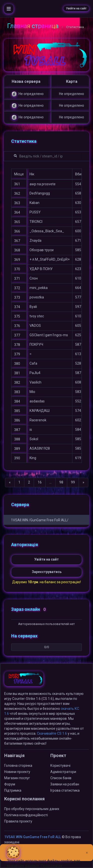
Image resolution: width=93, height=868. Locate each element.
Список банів (61, 778)
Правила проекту (18, 821)
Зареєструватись (47, 572)
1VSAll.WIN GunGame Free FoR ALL (33, 837)
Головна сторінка (18, 766)
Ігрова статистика (65, 790)
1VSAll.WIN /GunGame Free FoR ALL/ (40, 520)
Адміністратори (63, 772)
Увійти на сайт (76, 8)
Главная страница (33, 26)
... (50, 482)
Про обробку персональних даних (32, 809)
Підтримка (13, 790)
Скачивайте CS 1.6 (52, 733)
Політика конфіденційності (26, 815)
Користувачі (60, 766)
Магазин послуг (17, 778)
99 (73, 482)
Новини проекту (17, 772)
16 (40, 482)
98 (61, 482)
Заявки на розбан (65, 784)
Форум (10, 784)
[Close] (87, 849)
